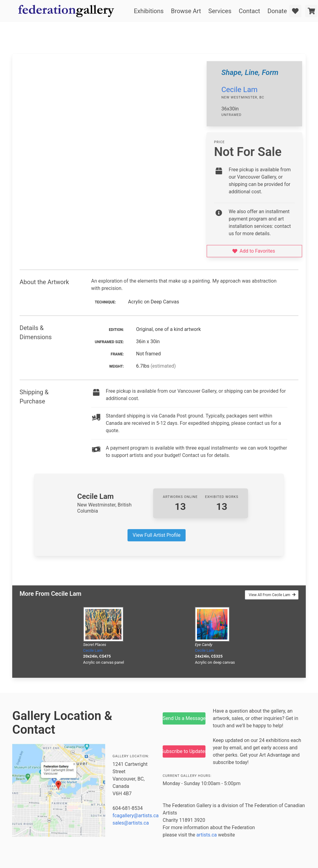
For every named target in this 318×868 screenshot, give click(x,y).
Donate (277, 11)
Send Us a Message (184, 718)
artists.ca (207, 835)
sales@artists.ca (131, 823)
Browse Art (186, 11)
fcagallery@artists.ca (136, 816)
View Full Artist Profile (157, 535)
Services (220, 11)
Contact (250, 11)
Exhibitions (149, 11)
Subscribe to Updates (184, 751)
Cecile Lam (239, 90)
